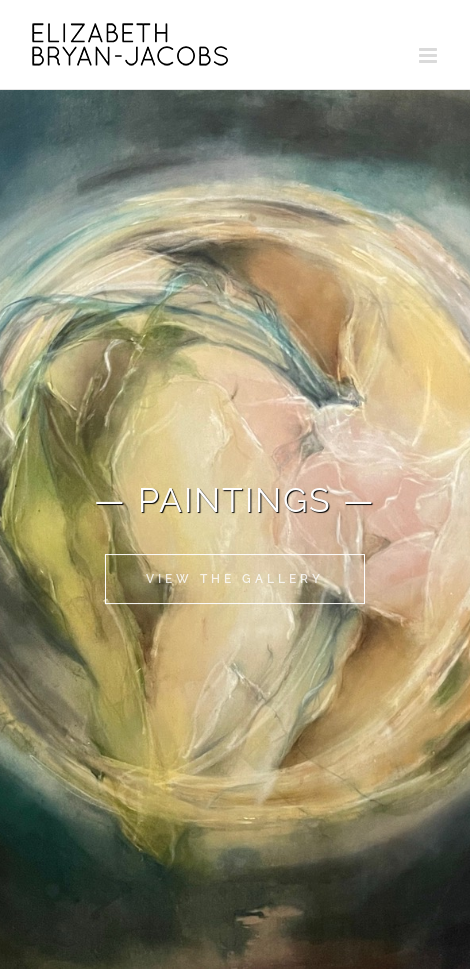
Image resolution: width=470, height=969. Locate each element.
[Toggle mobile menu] (429, 55)
